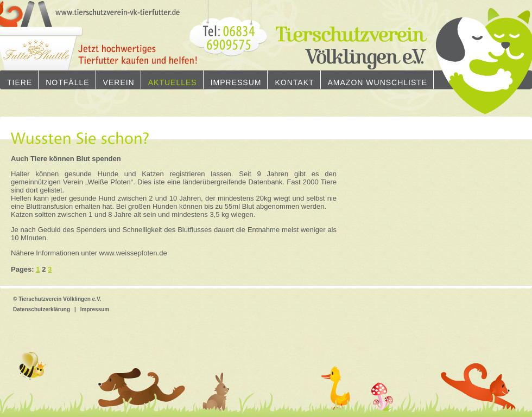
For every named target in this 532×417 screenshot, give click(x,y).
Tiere (20, 82)
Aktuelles (173, 82)
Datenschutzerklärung (42, 309)
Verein (119, 82)
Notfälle (67, 82)
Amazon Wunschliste (378, 82)
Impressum (236, 82)
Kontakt (294, 82)
